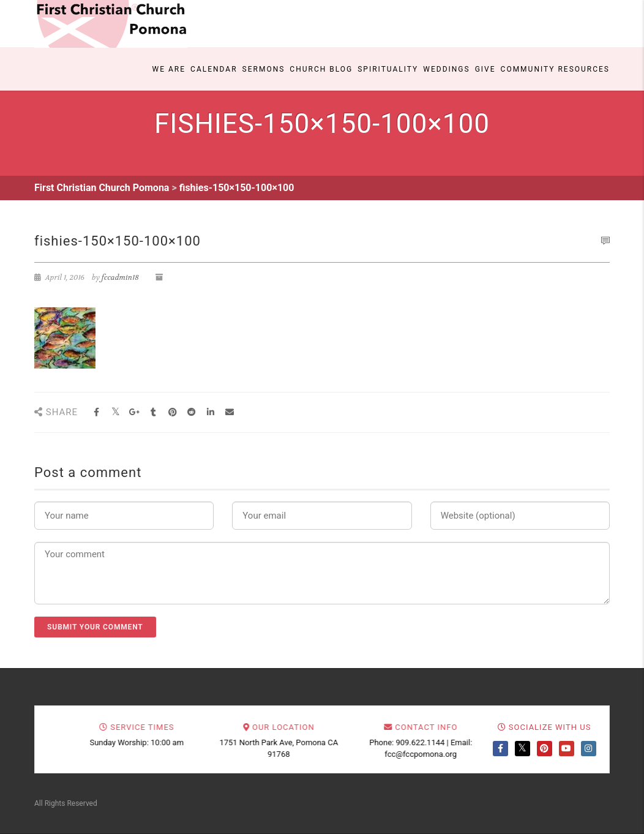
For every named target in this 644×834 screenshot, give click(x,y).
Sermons (264, 69)
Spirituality (388, 69)
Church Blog (321, 69)
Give (485, 69)
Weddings (446, 69)
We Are (169, 69)
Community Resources (555, 69)
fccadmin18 (120, 277)
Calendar (214, 69)
